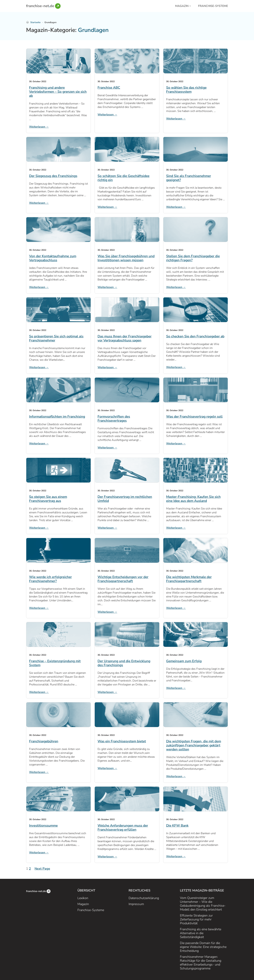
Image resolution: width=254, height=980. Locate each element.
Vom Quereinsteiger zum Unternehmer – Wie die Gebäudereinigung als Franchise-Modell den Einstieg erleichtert (203, 904)
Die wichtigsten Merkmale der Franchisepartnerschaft (189, 579)
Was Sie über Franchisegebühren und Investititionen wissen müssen (126, 258)
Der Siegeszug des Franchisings (53, 176)
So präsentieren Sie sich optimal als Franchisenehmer (56, 338)
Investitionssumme (43, 826)
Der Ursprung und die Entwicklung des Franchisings (124, 663)
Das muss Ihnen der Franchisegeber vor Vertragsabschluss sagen (125, 338)
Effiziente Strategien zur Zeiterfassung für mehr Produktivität (196, 919)
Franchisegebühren (44, 741)
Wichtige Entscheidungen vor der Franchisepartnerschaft (123, 579)
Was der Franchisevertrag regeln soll (194, 417)
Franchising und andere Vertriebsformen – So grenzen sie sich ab (58, 92)
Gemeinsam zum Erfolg (184, 661)
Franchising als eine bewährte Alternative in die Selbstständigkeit (201, 933)
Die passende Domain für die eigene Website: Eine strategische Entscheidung (203, 947)
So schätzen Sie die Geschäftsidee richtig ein (123, 178)
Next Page (42, 869)
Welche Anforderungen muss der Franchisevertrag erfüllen (123, 828)
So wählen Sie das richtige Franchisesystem (186, 90)
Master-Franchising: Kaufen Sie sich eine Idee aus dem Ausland (193, 499)
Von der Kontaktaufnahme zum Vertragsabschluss (53, 258)
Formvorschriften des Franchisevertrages (114, 419)
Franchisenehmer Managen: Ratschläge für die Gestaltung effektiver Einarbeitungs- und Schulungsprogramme (201, 963)
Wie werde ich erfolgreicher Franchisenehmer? (50, 579)
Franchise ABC (109, 88)
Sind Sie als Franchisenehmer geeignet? (189, 178)
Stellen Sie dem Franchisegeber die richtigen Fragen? (193, 258)
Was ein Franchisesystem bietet (122, 741)
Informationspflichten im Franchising (57, 417)
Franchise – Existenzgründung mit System (55, 663)
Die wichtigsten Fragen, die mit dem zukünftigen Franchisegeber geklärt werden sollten (194, 745)
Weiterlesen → (39, 127)
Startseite (35, 22)
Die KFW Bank (177, 826)
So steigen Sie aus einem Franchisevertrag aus (48, 499)
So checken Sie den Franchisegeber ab (195, 336)
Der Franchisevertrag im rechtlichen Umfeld (125, 499)
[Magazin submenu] (190, 6)
